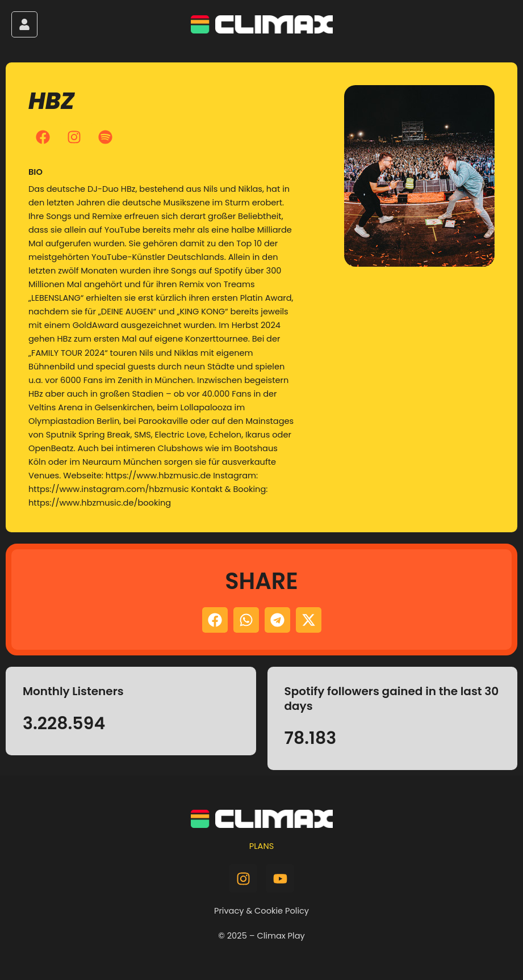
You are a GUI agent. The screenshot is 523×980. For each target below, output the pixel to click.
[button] (215, 620)
